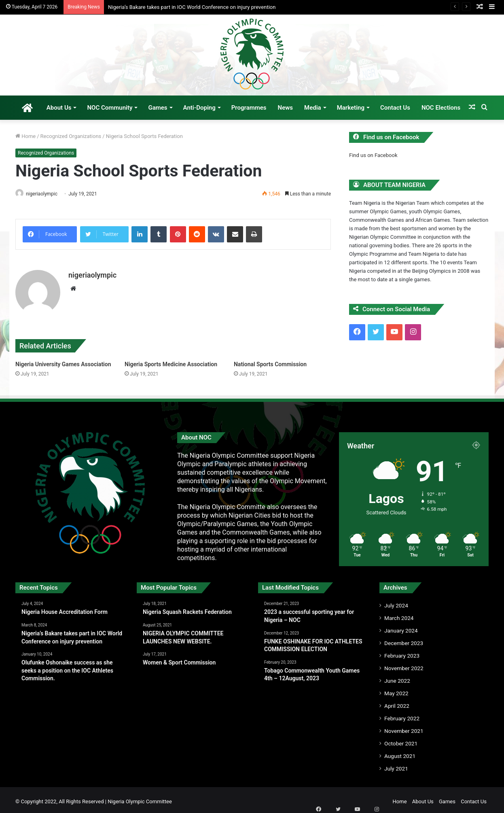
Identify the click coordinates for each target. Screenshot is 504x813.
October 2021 (401, 740)
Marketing (351, 108)
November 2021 (404, 728)
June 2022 (397, 677)
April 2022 (397, 703)
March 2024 (399, 615)
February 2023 (402, 652)
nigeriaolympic (46, 194)
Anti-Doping (199, 108)
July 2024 (396, 602)
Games (158, 108)
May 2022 (396, 690)
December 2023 (404, 640)
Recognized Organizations (71, 136)
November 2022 (404, 665)
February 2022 (402, 715)
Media (313, 108)
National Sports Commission (270, 361)
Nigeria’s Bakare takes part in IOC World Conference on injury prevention (192, 7)
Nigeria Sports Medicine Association (171, 361)
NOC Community (110, 108)
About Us (59, 108)
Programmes (249, 108)
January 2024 (401, 627)
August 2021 (400, 753)
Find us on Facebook (373, 155)
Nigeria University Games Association (63, 361)
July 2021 (396, 765)
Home (25, 136)
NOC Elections (441, 108)
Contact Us (395, 108)
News (285, 108)
